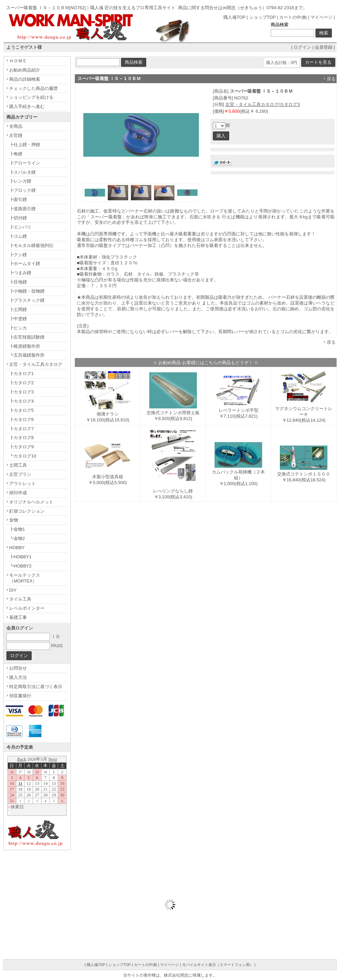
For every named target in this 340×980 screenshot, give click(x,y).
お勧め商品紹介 (25, 70)
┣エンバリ (20, 227)
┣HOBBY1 (20, 557)
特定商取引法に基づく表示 (36, 687)
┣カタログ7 (21, 429)
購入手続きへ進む (27, 106)
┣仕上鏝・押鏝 (25, 145)
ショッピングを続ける (31, 97)
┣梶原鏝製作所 (25, 346)
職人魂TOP (234, 17)
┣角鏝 (16, 154)
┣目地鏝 (18, 282)
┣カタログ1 (21, 374)
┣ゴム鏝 (18, 236)
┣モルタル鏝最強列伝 (31, 245)
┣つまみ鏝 (20, 273)
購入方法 (18, 677)
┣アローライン (25, 163)
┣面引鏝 (18, 199)
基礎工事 (18, 617)
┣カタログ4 (21, 401)
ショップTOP (262, 17)
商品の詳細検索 (25, 79)
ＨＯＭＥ (18, 61)
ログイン (302, 47)
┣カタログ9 (21, 447)
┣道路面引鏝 (22, 209)
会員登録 (324, 47)
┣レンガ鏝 (20, 181)
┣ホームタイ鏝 (25, 263)
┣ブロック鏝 (22, 190)
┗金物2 (17, 538)
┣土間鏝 (18, 309)
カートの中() (293, 17)
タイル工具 (20, 599)
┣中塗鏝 (18, 319)
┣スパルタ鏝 (22, 172)
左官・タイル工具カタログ (36, 364)
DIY (13, 590)
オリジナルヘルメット (31, 502)
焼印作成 (18, 493)
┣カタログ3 (21, 392)
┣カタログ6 (21, 419)
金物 (14, 520)
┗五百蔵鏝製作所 (27, 355)
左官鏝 (16, 135)
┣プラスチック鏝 (27, 300)
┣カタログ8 (21, 438)
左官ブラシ (20, 474)
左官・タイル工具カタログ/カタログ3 (263, 104)
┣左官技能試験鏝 (27, 337)
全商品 (16, 126)
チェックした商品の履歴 (33, 88)
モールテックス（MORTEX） (25, 578)
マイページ (321, 17)
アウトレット (22, 484)
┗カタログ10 (23, 456)
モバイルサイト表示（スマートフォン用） (218, 965)
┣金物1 (17, 529)
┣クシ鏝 (18, 255)
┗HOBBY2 (20, 566)
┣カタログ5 (21, 410)
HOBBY (17, 548)
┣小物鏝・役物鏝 (27, 291)
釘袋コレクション (27, 511)
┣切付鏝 (18, 218)
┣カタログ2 (21, 383)
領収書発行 (20, 696)
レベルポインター (27, 608)
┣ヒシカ (18, 328)
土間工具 (18, 465)
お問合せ (18, 668)
